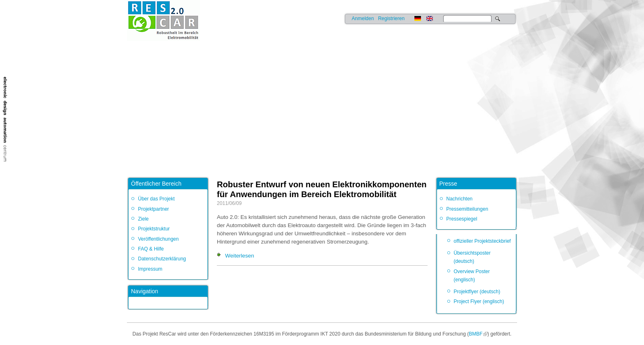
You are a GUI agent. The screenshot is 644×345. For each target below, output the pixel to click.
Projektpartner (153, 209)
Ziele (143, 219)
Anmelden (363, 18)
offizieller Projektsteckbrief (482, 241)
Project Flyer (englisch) (479, 301)
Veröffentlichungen (158, 239)
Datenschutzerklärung (162, 259)
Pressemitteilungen (467, 209)
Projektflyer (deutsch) (477, 292)
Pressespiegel (462, 219)
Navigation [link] (145, 291)
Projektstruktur (154, 229)
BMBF (475, 334)
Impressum (150, 269)
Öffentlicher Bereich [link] (156, 184)
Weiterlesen (240, 256)
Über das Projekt (156, 199)
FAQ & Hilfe (151, 249)
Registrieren (391, 18)
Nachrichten (460, 199)
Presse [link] (448, 184)
